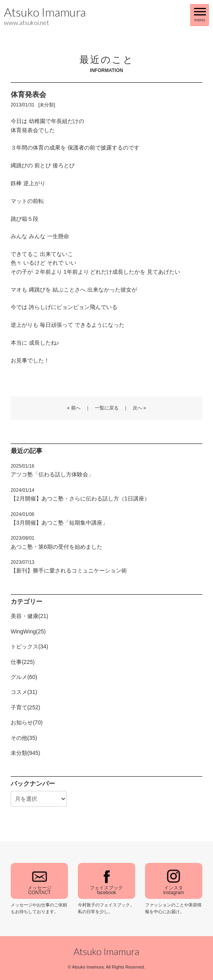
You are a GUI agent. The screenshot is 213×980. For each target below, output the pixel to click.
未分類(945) (25, 753)
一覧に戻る (107, 408)
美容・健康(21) (29, 616)
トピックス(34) (29, 646)
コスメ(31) (24, 692)
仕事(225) (23, 662)
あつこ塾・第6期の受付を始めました (57, 542)
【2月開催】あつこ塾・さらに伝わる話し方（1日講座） (80, 495)
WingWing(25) (28, 631)
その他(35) (24, 738)
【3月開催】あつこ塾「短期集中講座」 (59, 519)
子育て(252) (25, 707)
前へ (76, 408)
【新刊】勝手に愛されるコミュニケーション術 (69, 567)
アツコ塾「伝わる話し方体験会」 (52, 470)
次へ (138, 408)
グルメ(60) (24, 677)
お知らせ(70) (27, 722)
